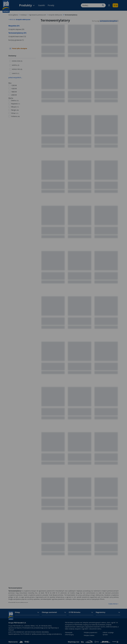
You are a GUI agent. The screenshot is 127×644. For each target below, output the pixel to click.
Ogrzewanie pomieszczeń (38, 15)
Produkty (27, 5)
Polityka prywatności (91, 632)
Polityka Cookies (89, 635)
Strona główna (13, 15)
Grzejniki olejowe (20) (16, 29)
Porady (51, 5)
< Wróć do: (19, 19)
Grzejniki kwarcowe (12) (17, 36)
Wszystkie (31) (14, 26)
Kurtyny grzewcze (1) (16, 40)
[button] (109, 5)
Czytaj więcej (114, 604)
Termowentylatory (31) (17, 33)
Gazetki (42, 5)
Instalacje (24, 15)
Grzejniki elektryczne (55, 15)
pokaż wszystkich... (15, 78)
